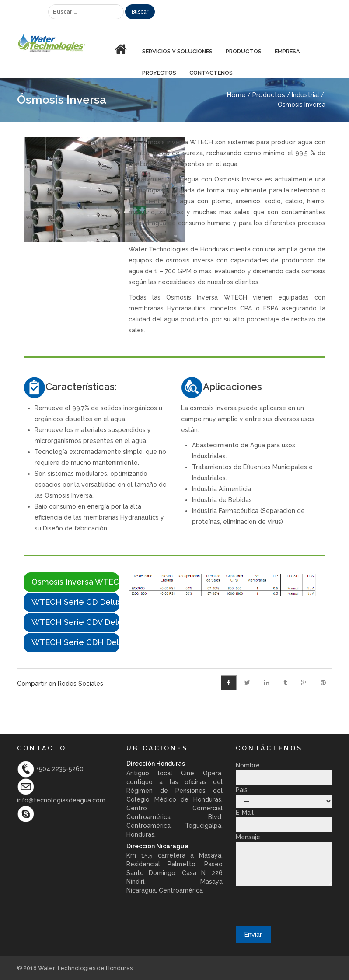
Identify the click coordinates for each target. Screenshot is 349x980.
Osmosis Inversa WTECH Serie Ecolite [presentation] (75, 582)
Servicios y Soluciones (177, 51)
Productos (269, 95)
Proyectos (159, 73)
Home (236, 95)
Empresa (287, 51)
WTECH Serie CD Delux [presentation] (75, 602)
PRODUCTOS (244, 51)
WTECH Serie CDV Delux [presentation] (75, 622)
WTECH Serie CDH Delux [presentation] (75, 642)
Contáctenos (211, 73)
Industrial (305, 95)
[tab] (72, 582)
